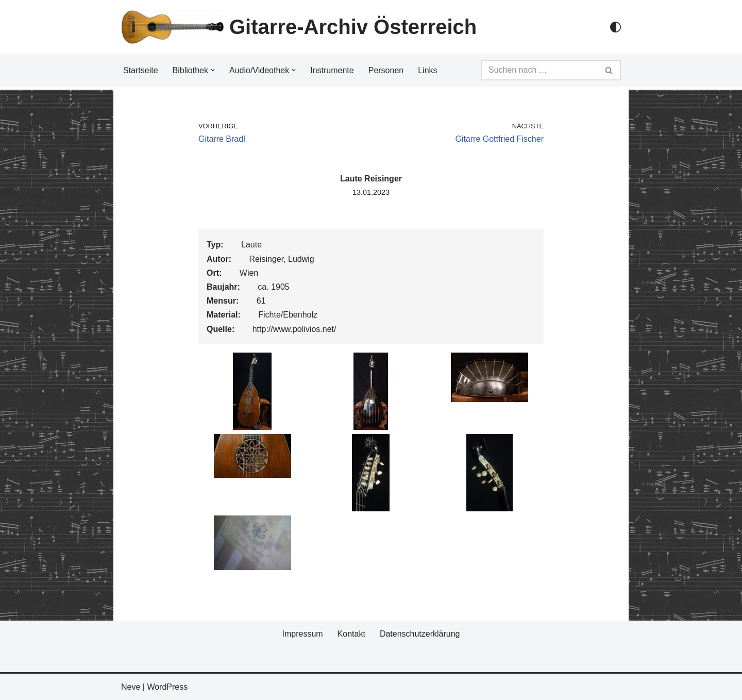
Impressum (302, 634)
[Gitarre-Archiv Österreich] (299, 27)
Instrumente (332, 70)
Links (427, 70)
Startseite (141, 70)
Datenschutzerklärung (420, 634)
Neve (131, 687)
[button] (213, 70)
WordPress (167, 687)
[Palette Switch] (615, 27)
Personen (386, 70)
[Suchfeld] (539, 70)
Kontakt (351, 634)
